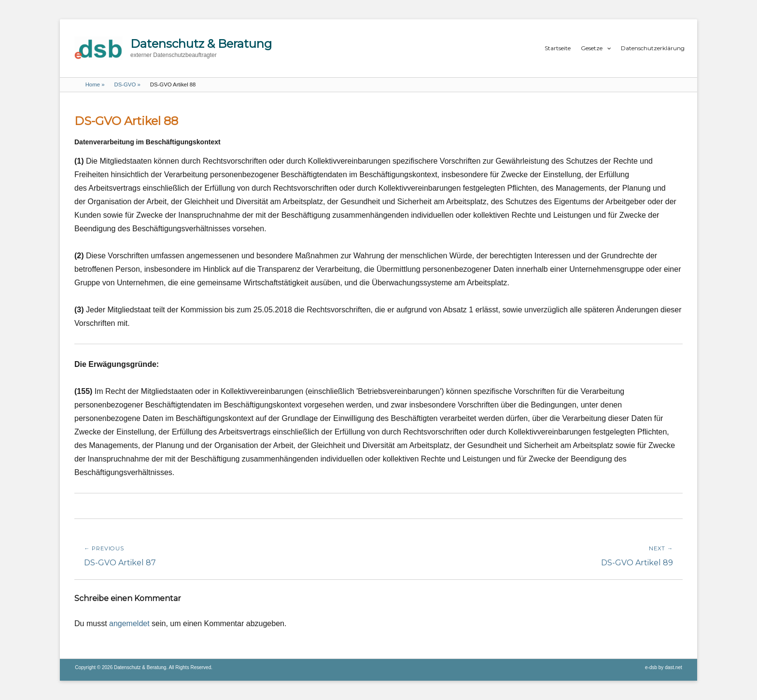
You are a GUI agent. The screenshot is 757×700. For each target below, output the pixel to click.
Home (95, 84)
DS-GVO (127, 84)
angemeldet (129, 623)
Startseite (558, 48)
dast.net (673, 667)
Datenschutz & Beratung (201, 44)
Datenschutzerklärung (653, 48)
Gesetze (592, 48)
